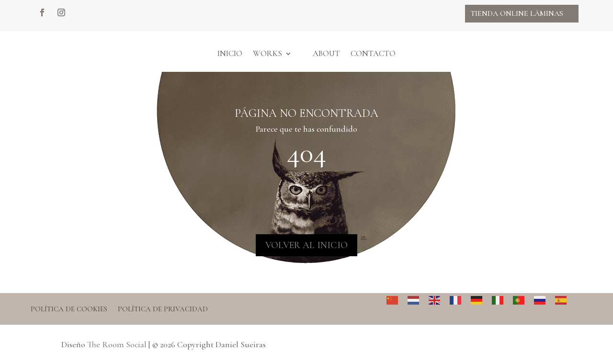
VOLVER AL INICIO (306, 245)
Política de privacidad (163, 309)
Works (267, 53)
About (326, 53)
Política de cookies (69, 309)
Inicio (230, 53)
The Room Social (117, 344)
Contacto (373, 53)
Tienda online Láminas (517, 13)
